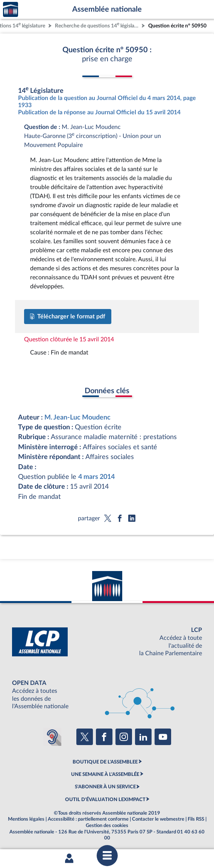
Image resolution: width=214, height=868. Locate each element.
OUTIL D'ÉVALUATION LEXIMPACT (105, 800)
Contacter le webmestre (158, 819)
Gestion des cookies (107, 826)
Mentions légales (26, 819)
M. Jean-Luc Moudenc (77, 417)
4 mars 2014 (96, 477)
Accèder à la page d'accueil (11, 10)
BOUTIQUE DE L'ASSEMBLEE (105, 762)
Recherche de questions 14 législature (97, 25)
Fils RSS (196, 819)
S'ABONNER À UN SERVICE (105, 787)
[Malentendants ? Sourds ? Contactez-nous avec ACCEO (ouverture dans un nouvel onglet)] (52, 737)
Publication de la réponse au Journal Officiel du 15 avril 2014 (99, 112)
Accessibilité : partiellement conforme (88, 819)
